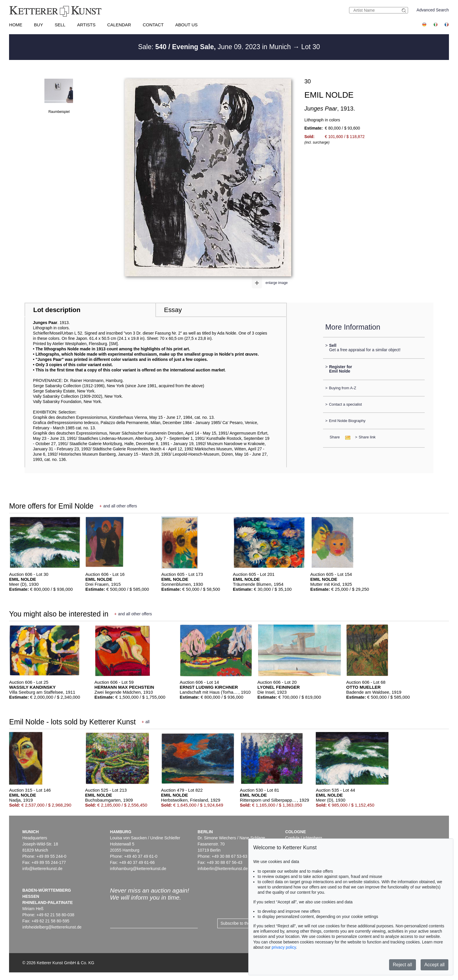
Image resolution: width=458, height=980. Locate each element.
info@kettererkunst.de (42, 869)
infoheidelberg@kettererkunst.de (52, 927)
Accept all (434, 965)
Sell (60, 25)
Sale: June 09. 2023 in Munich (215, 47)
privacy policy (284, 947)
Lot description (57, 310)
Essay (173, 310)
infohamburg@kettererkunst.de (138, 869)
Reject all (403, 965)
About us (186, 25)
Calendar (119, 25)
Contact (153, 25)
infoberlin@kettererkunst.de (223, 869)
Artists (86, 25)
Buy (38, 25)
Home (16, 25)
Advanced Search (433, 10)
